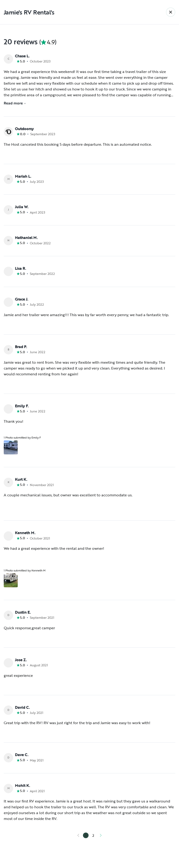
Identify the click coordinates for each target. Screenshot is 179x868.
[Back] (171, 12)
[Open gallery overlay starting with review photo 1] (11, 447)
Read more (15, 103)
